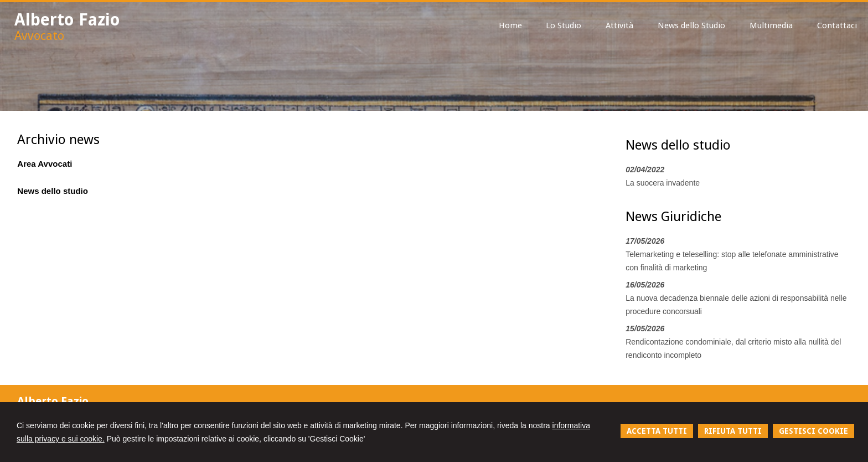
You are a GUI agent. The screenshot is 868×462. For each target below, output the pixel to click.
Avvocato (39, 36)
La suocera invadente (663, 183)
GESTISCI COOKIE (813, 431)
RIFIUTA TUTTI (733, 431)
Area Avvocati (45, 164)
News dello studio (53, 191)
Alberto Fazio (67, 20)
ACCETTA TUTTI (657, 431)
